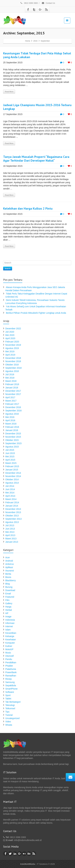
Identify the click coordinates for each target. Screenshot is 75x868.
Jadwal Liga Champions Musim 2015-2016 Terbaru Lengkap (37, 107)
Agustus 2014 (12, 483)
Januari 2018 (12, 388)
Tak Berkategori (13, 702)
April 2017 (10, 397)
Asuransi (10, 571)
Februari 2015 (12, 466)
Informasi (10, 623)
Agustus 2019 (12, 348)
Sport (8, 695)
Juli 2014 (10, 486)
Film (7, 600)
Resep (8, 679)
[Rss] (46, 10)
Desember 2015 (13, 434)
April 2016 (10, 420)
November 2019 (13, 345)
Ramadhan (11, 676)
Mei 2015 (10, 457)
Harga (8, 607)
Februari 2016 (12, 427)
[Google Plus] (40, 10)
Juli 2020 (10, 332)
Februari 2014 (12, 502)
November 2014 (13, 476)
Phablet (9, 666)
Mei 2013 (10, 532)
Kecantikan (11, 633)
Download (10, 590)
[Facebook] (28, 10)
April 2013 (10, 535)
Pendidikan (11, 662)
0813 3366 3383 (29, 3)
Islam (8, 630)
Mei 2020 (10, 335)
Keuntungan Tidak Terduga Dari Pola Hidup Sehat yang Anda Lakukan (37, 55)
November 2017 (13, 394)
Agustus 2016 (12, 414)
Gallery (9, 603)
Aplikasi (9, 567)
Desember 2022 (13, 329)
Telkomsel (10, 708)
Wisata (9, 725)
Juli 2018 (10, 374)
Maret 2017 (11, 401)
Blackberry (11, 580)
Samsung (10, 682)
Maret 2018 (11, 381)
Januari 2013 (12, 542)
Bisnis (8, 577)
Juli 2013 (10, 525)
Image (8, 617)
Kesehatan (11, 640)
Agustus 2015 (12, 447)
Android (9, 561)
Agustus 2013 (12, 522)
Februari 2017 (12, 404)
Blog (8, 584)
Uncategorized (12, 718)
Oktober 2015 (12, 440)
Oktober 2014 (12, 479)
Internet (9, 626)
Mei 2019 (10, 351)
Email (8, 594)
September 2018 (13, 368)
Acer (8, 557)
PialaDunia (11, 669)
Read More (9, 92)
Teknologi (10, 705)
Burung (9, 587)
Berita (8, 574)
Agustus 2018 (12, 371)
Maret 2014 (11, 499)
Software (10, 692)
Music (8, 653)
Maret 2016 (11, 424)
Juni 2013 (10, 529)
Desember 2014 (13, 473)
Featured (10, 597)
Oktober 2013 (12, 516)
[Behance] (29, 854)
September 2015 (13, 443)
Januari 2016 (12, 430)
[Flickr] (24, 854)
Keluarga (10, 636)
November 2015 (13, 437)
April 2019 (10, 355)
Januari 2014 (12, 506)
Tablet (8, 699)
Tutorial (9, 715)
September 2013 (13, 519)
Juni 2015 (10, 453)
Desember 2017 (13, 391)
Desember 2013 (13, 509)
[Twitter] (34, 10)
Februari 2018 (12, 384)
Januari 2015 (12, 470)
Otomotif (9, 656)
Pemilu (9, 659)
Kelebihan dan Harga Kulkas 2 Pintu (28, 208)
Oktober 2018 (12, 365)
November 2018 (13, 361)
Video (8, 722)
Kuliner (9, 646)
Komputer (10, 643)
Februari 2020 (12, 342)
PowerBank (11, 672)
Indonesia (10, 620)
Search (8, 268)
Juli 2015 (10, 450)
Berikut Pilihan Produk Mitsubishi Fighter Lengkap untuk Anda (36, 313)
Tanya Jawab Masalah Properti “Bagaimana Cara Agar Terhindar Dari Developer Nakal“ (36, 159)
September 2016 (13, 411)
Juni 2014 (10, 489)
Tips (7, 712)
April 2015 (10, 460)
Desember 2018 (13, 358)
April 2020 (10, 338)
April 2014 (10, 496)
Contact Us (48, 3)
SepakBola (11, 685)
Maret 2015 (11, 463)
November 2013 (13, 512)
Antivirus (10, 564)
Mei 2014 (10, 493)
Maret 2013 (11, 539)
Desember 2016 (13, 407)
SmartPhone (11, 689)
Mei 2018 (10, 378)
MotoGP (9, 649)
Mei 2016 (10, 417)
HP (7, 613)
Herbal (9, 610)
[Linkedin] (15, 854)
